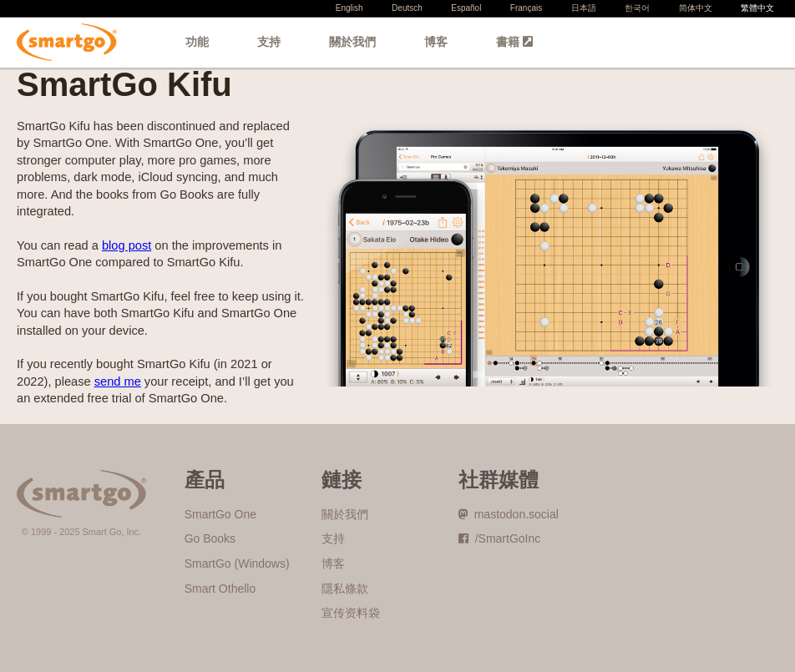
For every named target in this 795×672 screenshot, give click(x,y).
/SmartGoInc (499, 538)
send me (118, 381)
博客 (436, 42)
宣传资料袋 (351, 613)
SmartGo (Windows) (237, 563)
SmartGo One (220, 514)
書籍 (514, 42)
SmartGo (67, 42)
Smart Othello (220, 589)
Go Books (210, 538)
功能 (197, 42)
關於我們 (352, 42)
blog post (127, 245)
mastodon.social (509, 514)
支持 (269, 42)
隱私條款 (345, 589)
